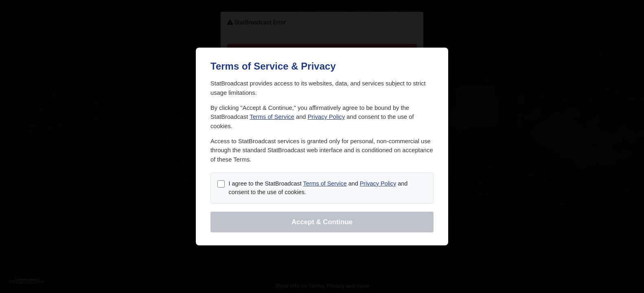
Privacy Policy (326, 117)
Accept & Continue (322, 222)
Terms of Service (272, 117)
